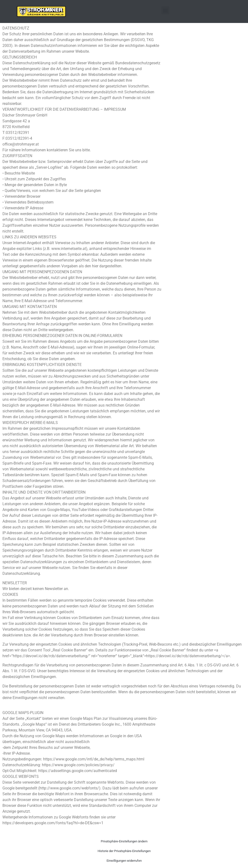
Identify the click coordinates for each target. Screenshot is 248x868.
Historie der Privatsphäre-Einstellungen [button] (124, 851)
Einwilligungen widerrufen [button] (124, 861)
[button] (165, 10)
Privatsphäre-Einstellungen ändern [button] (124, 841)
